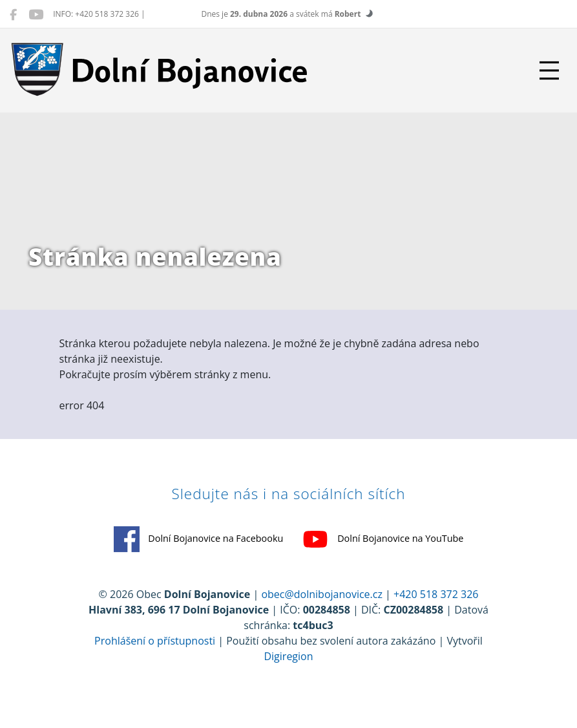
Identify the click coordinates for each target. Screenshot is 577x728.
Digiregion (288, 663)
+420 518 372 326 (436, 601)
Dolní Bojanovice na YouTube (383, 546)
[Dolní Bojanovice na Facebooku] (13, 14)
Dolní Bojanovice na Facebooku (199, 546)
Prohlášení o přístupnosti (155, 648)
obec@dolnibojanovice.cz (322, 601)
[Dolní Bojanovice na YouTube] (36, 14)
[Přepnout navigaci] (549, 70)
